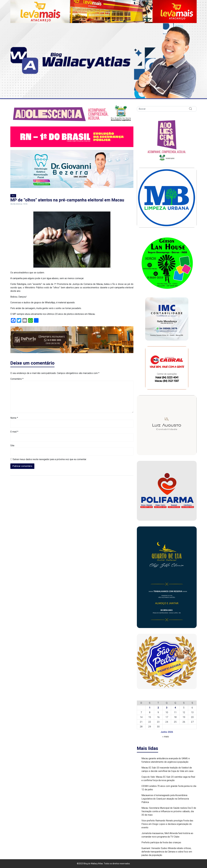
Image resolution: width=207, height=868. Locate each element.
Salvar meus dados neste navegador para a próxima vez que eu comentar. (50, 459)
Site (12, 446)
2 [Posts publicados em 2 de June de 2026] (158, 708)
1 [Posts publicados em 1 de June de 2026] (150, 708)
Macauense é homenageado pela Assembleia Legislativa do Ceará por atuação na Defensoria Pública (165, 799)
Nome (14, 418)
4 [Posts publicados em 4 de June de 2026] (175, 708)
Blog (13, 196)
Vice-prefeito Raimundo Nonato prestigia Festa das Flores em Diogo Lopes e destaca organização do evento (167, 824)
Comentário (17, 379)
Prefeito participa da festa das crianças (161, 842)
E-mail (14, 432)
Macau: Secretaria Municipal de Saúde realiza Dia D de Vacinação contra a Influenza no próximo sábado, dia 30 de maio (169, 811)
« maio (166, 737)
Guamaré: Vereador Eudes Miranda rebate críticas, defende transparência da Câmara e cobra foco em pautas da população (167, 852)
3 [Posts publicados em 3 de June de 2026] (167, 708)
